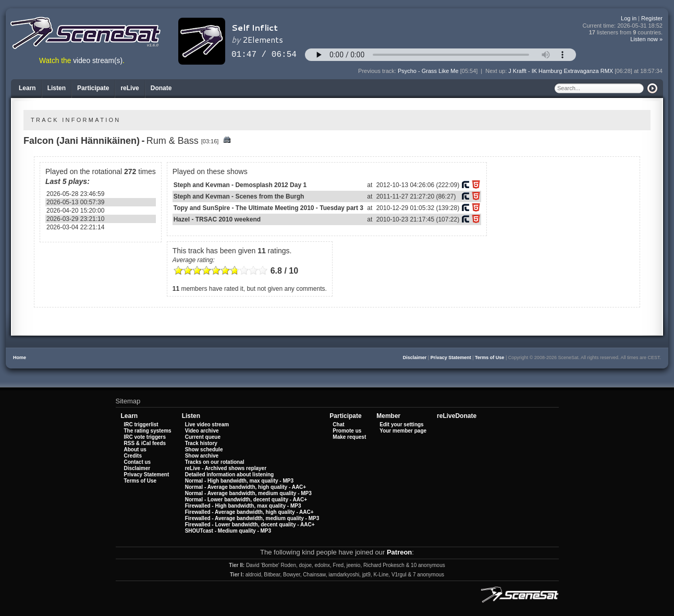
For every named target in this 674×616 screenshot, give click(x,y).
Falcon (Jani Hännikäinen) (82, 141)
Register (652, 18)
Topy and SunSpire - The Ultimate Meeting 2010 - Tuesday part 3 (268, 208)
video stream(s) (98, 61)
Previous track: (378, 71)
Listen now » (646, 39)
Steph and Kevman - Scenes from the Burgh (239, 196)
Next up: (497, 71)
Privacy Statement (451, 358)
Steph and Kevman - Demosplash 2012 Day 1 (240, 185)
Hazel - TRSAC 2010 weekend (217, 219)
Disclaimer (415, 358)
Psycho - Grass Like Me (428, 71)
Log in (629, 18)
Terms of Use (489, 358)
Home (20, 358)
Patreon (399, 552)
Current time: (623, 26)
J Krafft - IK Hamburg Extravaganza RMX (561, 71)
